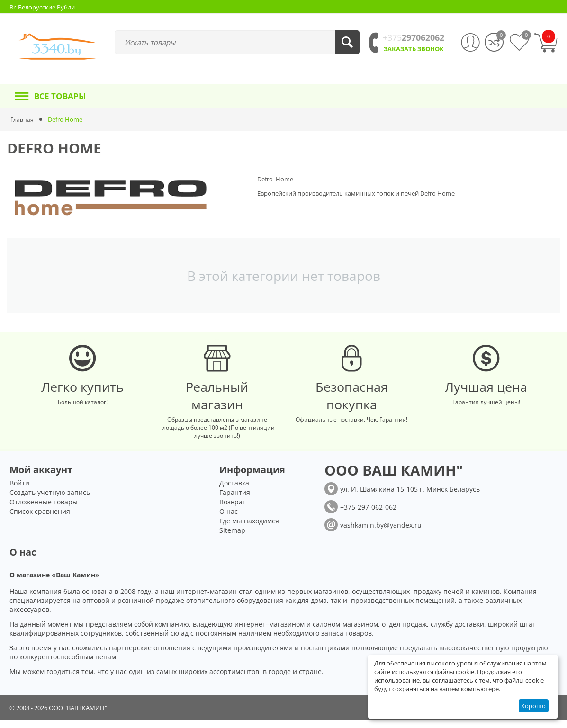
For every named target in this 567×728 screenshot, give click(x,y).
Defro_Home (275, 179)
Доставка (234, 491)
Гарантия (235, 500)
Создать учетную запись (50, 500)
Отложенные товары (44, 510)
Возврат (233, 510)
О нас (229, 519)
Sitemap (232, 538)
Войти (19, 491)
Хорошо (533, 706)
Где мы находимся (249, 529)
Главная (22, 119)
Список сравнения (40, 519)
